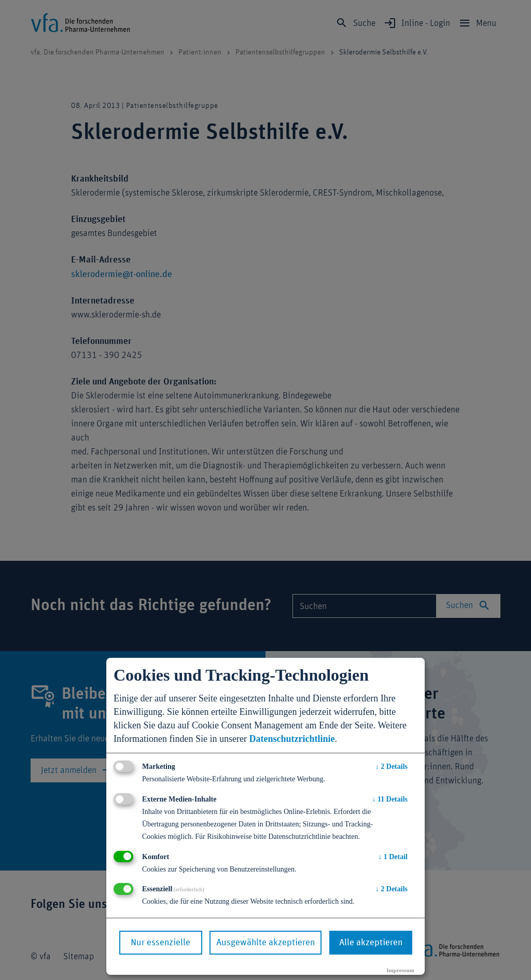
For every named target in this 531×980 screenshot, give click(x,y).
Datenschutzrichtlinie (292, 739)
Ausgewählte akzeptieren (265, 943)
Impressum (400, 970)
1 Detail (393, 857)
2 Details (392, 767)
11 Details (390, 799)
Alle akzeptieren (371, 943)
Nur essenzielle (160, 943)
